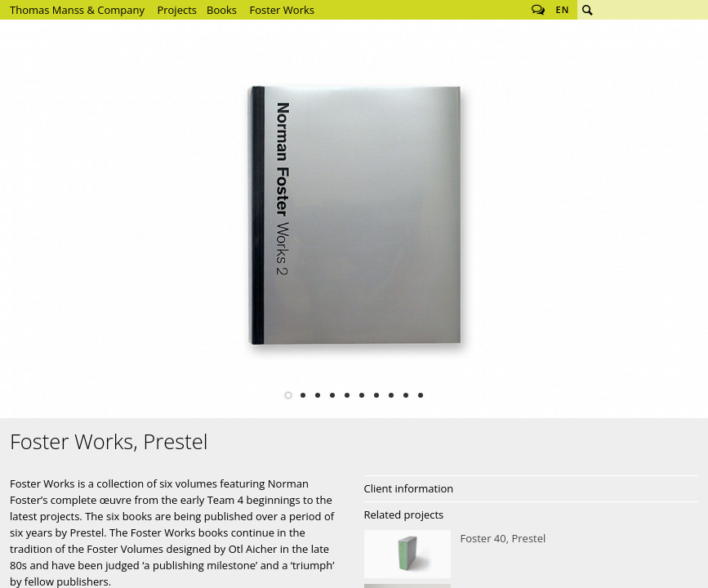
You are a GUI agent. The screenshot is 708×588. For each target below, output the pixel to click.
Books (222, 10)
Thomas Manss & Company (77, 10)
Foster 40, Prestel (532, 555)
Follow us (538, 10)
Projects (177, 10)
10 (421, 395)
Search (587, 10)
